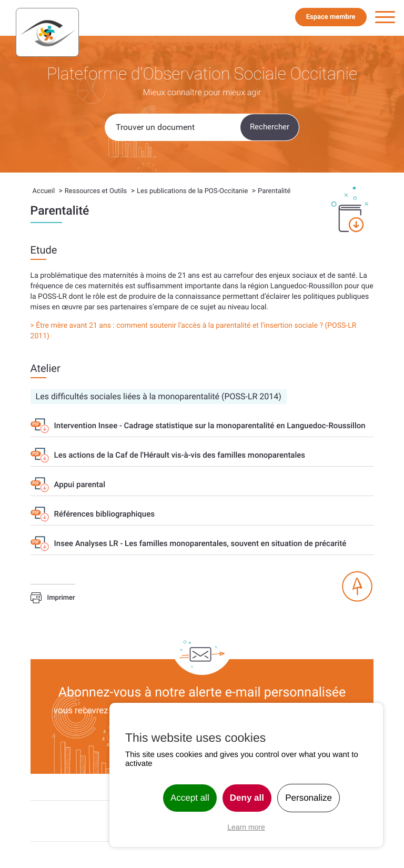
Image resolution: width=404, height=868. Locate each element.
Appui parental (68, 485)
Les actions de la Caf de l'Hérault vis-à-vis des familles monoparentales (168, 455)
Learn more (246, 827)
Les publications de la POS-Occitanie (192, 191)
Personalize (309, 798)
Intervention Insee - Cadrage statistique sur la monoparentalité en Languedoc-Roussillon (198, 426)
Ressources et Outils (96, 191)
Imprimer (53, 598)
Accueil (44, 191)
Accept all (190, 798)
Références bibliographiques (93, 514)
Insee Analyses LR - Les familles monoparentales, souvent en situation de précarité (189, 544)
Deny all (247, 798)
